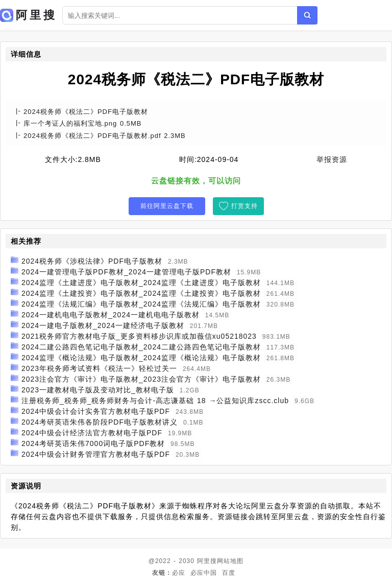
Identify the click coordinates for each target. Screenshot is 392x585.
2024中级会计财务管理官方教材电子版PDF (96, 454)
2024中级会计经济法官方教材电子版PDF (92, 433)
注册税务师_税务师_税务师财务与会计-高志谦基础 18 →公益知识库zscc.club (155, 401)
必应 (179, 573)
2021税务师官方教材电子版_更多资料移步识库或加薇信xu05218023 (139, 336)
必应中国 (204, 573)
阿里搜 (207, 561)
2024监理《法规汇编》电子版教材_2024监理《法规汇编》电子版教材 (141, 304)
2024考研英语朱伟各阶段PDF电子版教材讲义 (100, 422)
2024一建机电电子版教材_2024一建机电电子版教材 (111, 315)
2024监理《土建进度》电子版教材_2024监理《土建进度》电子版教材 (141, 283)
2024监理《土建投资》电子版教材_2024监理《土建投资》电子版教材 (141, 293)
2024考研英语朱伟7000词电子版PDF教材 (93, 443)
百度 (229, 573)
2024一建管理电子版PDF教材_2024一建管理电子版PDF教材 (126, 272)
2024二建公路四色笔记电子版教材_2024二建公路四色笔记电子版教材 (141, 347)
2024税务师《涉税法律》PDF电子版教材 (92, 261)
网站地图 (230, 561)
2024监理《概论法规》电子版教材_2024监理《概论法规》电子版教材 (141, 358)
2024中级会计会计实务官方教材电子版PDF (96, 411)
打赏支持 (244, 206)
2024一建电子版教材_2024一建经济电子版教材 (103, 325)
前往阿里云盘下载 (167, 206)
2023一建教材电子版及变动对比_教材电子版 (98, 390)
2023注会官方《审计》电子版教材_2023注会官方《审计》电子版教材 (141, 379)
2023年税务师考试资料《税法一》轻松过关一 (99, 368)
